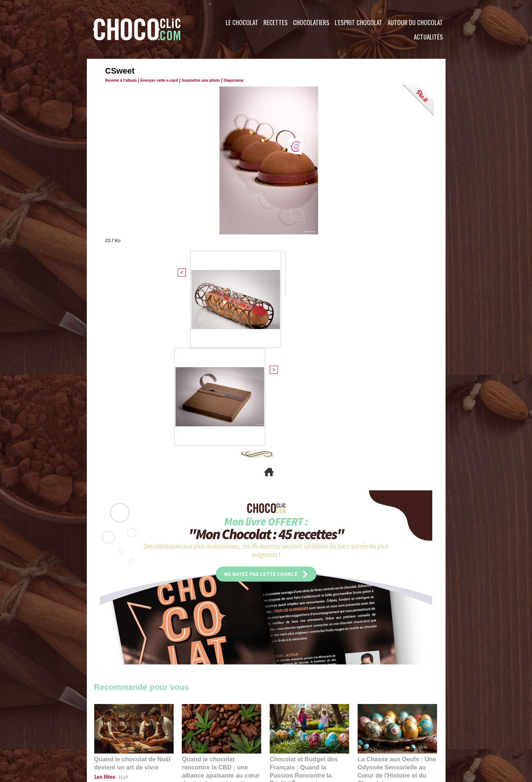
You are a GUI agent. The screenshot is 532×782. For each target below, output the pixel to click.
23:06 (291, 640)
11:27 (119, 626)
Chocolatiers (311, 22)
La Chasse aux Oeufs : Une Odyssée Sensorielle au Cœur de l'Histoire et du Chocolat (394, 617)
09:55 (233, 633)
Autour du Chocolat (415, 22)
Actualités (428, 37)
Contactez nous (117, 737)
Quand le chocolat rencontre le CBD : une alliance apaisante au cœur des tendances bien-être (221, 617)
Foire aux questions (380, 737)
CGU (192, 737)
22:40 (379, 633)
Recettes (276, 22)
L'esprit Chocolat (359, 22)
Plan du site (287, 737)
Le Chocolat (242, 22)
